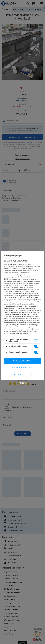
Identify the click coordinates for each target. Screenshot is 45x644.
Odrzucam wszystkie (23, 374)
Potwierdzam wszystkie (22, 361)
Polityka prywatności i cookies (19, 333)
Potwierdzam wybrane (22, 368)
